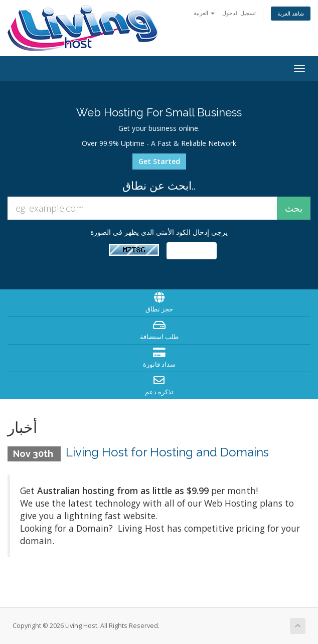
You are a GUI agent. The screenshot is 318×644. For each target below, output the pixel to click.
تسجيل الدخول (239, 13)
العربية (204, 13)
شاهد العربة (291, 13)
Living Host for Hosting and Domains (167, 452)
